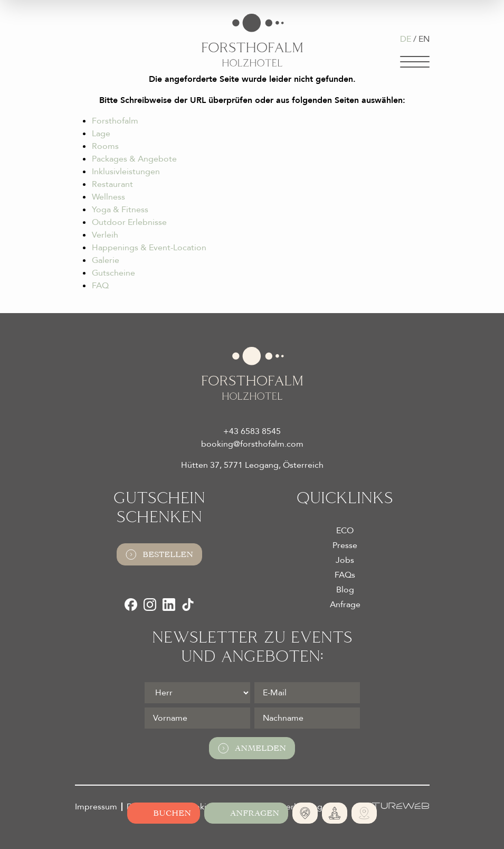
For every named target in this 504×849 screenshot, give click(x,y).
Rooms (105, 146)
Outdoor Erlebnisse (129, 222)
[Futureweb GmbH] (393, 806)
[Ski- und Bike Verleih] (364, 813)
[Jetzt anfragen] (246, 813)
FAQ (100, 286)
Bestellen (159, 554)
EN (424, 39)
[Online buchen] (164, 813)
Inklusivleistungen (126, 172)
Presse (345, 545)
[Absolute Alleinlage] (305, 813)
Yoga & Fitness (120, 210)
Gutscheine (113, 273)
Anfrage (345, 605)
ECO (345, 531)
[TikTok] (188, 605)
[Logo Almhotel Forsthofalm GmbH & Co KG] (252, 40)
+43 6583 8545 (252, 431)
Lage (101, 134)
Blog (345, 590)
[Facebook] (131, 605)
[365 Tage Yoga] (335, 813)
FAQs (345, 575)
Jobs (345, 560)
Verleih (105, 235)
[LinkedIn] (169, 605)
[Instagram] (150, 605)
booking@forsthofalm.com (252, 444)
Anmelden (252, 748)
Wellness (108, 197)
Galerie (106, 260)
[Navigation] (415, 62)
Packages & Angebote (134, 159)
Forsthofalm (115, 121)
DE (406, 39)
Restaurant (112, 184)
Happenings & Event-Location (149, 248)
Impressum (96, 807)
